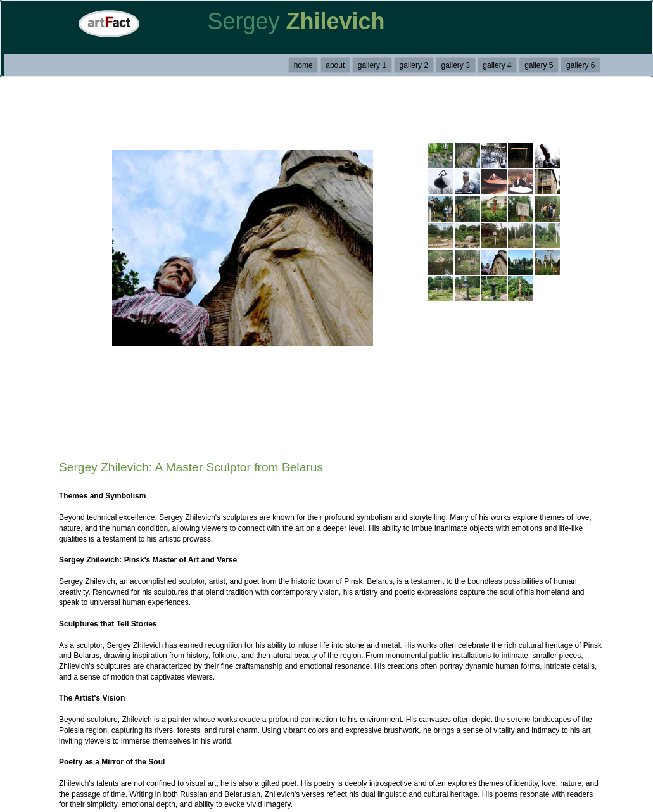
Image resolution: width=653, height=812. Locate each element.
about (335, 65)
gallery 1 (372, 65)
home (303, 65)
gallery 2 (414, 65)
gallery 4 (497, 65)
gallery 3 (455, 65)
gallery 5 (539, 65)
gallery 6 (580, 65)
